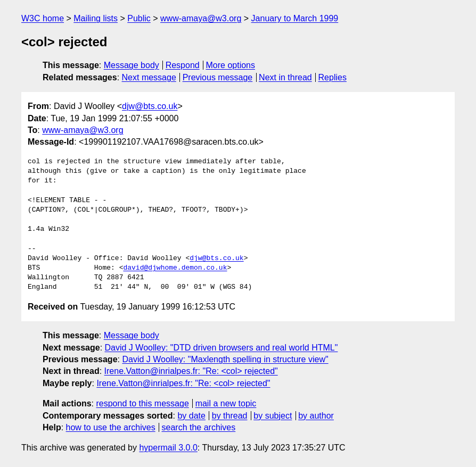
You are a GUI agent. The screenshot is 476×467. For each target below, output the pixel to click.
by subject (273, 416)
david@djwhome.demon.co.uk (175, 268)
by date (191, 416)
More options (231, 65)
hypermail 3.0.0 (168, 448)
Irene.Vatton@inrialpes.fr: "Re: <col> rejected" (191, 371)
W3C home (43, 18)
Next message (149, 77)
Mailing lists (96, 18)
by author (316, 416)
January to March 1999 (295, 18)
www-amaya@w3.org (201, 18)
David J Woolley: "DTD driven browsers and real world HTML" (221, 348)
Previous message (218, 77)
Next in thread (285, 77)
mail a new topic (226, 403)
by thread (230, 416)
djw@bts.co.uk (150, 106)
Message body (132, 65)
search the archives (199, 427)
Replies (333, 77)
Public (139, 18)
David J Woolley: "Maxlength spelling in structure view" (225, 359)
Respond (183, 65)
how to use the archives (111, 427)
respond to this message (142, 403)
